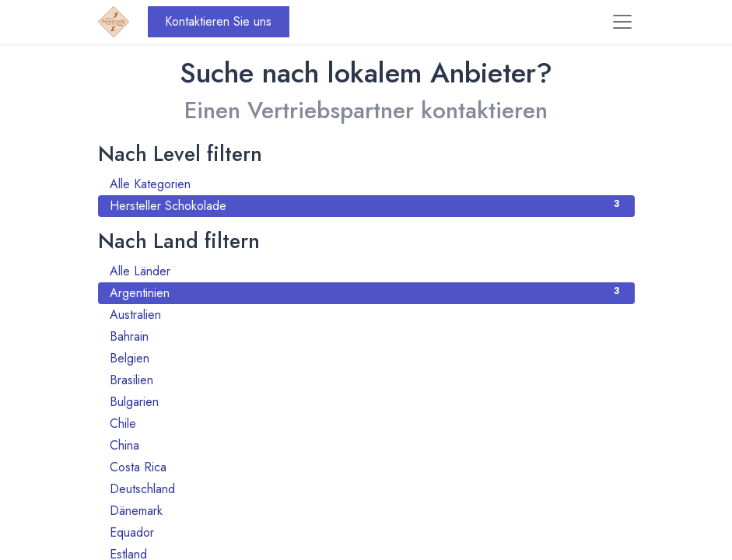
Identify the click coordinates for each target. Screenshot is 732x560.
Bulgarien (366, 402)
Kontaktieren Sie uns (218, 21)
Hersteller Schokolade (366, 206)
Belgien (366, 358)
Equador (366, 532)
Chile (366, 423)
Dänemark (366, 511)
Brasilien (366, 380)
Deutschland (366, 489)
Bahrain (366, 336)
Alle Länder (366, 271)
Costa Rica (366, 467)
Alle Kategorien (366, 184)
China (366, 445)
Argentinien (366, 293)
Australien (366, 315)
